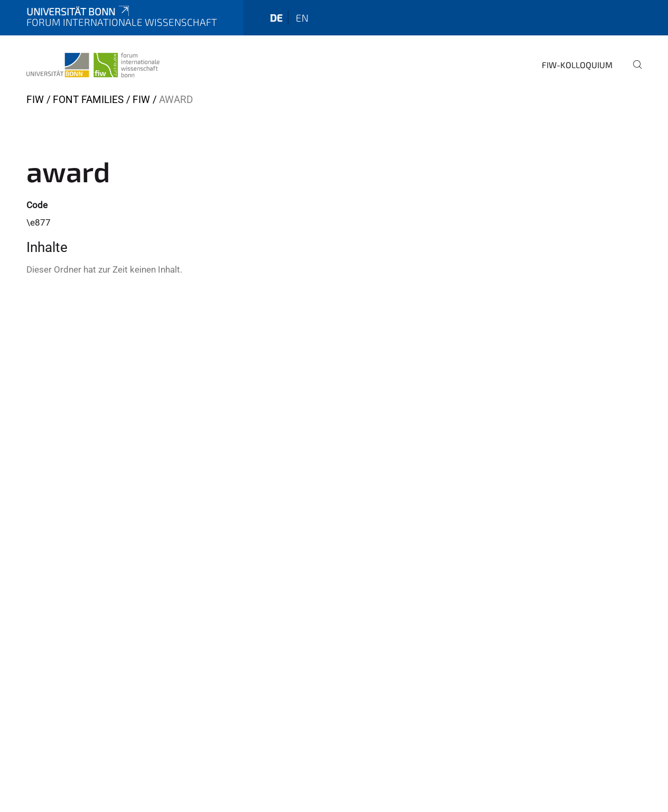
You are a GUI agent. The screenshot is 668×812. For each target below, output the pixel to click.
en (302, 18)
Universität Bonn (79, 11)
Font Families (88, 100)
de (276, 18)
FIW (35, 100)
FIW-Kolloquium (577, 65)
